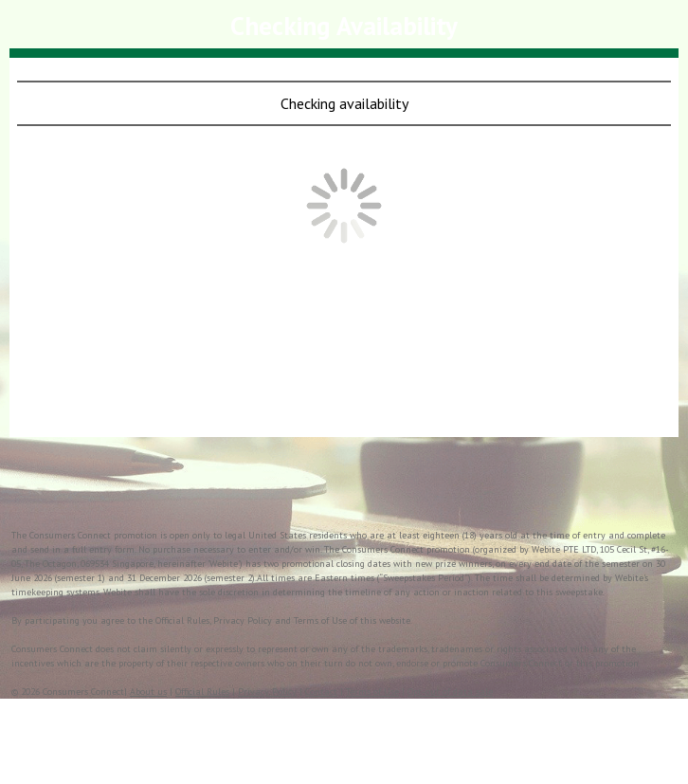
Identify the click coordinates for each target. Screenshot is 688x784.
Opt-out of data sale (450, 692)
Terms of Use (372, 692)
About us (148, 692)
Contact (321, 692)
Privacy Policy (267, 692)
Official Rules (202, 692)
